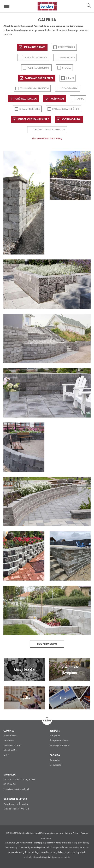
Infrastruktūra (10, 750)
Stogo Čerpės (10, 736)
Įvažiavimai (57, 99)
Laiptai (80, 99)
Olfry (6, 755)
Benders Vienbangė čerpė (33, 119)
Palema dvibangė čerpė (66, 109)
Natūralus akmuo (26, 99)
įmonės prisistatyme (59, 745)
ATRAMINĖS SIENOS (35, 47)
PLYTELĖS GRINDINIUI (39, 68)
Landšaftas (9, 740)
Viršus (47, 721)
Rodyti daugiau (47, 644)
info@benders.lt (22, 789)
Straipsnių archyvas (59, 740)
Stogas (67, 68)
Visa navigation (7, 7)
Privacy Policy (72, 833)
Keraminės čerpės (30, 109)
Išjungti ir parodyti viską (47, 138)
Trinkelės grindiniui (35, 57)
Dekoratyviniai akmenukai (49, 130)
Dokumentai (56, 765)
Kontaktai (55, 760)
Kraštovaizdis (66, 47)
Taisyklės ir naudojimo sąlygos (49, 833)
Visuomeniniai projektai (34, 88)
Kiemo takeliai (70, 88)
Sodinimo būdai (71, 119)
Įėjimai (70, 78)
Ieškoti (89, 6)
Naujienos (55, 736)
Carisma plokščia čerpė (39, 78)
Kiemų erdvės (67, 57)
